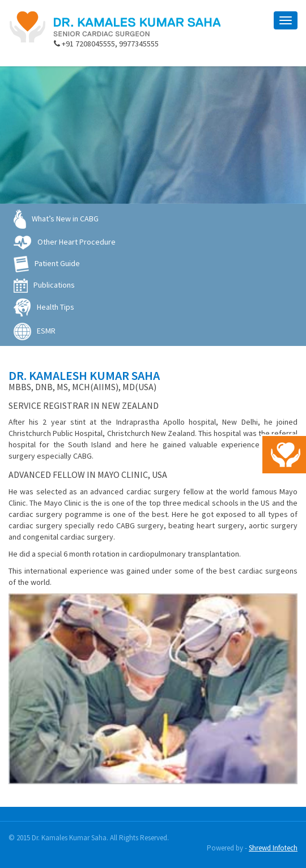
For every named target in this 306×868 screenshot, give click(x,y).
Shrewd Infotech (273, 848)
